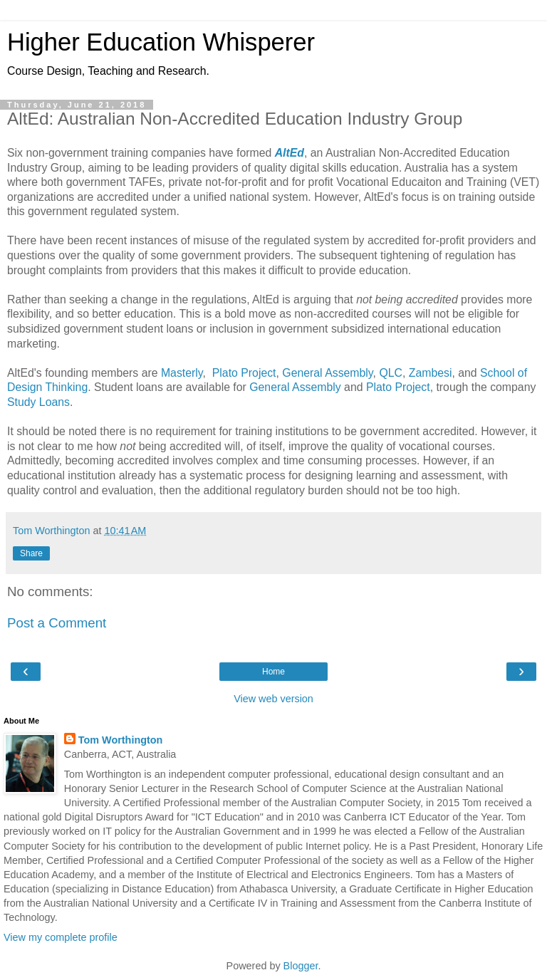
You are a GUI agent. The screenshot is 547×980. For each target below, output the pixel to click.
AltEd (290, 153)
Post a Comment (57, 623)
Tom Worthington (121, 740)
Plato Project (244, 373)
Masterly (182, 373)
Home (273, 672)
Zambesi (431, 373)
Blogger (301, 966)
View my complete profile (61, 937)
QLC (391, 373)
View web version (273, 699)
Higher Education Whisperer (161, 42)
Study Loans (38, 402)
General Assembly (327, 373)
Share (31, 553)
